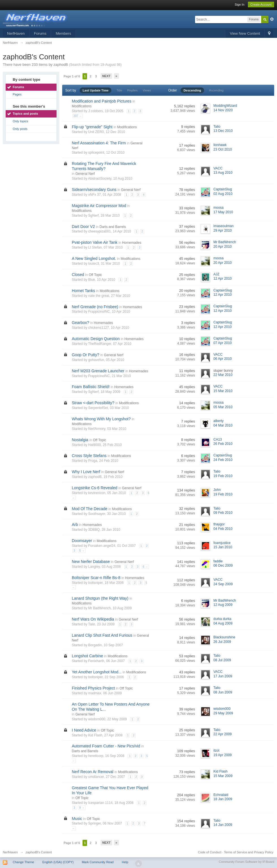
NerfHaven (16, 33)
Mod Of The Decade (90, 509)
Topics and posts (25, 114)
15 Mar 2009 (223, 776)
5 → (82, 551)
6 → (145, 567)
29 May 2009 (223, 713)
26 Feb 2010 (223, 444)
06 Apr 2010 (223, 359)
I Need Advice (84, 730)
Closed (78, 275)
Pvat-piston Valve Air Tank (95, 242)
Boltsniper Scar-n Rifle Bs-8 (96, 578)
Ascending (216, 90)
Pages (17, 94)
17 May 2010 (223, 212)
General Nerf (85, 174)
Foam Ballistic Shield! (91, 387)
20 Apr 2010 (223, 247)
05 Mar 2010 (223, 407)
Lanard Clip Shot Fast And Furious (102, 635)
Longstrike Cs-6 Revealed (95, 488)
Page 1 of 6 (72, 76)
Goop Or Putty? (86, 355)
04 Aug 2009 (223, 623)
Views (147, 90)
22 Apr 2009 (223, 734)
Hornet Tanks (83, 291)
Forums (40, 33)
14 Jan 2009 (223, 825)
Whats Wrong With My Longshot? (101, 419)
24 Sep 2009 (223, 584)
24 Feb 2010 (223, 460)
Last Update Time (96, 90)
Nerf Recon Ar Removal (93, 772)
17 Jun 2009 (223, 676)
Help (125, 862)
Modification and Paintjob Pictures (102, 101)
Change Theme (23, 862)
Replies (132, 90)
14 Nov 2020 (223, 110)
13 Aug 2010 (223, 173)
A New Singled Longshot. (94, 258)
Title (119, 90)
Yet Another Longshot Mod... (97, 672)
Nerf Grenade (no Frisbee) (95, 307)
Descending (192, 90)
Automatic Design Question (96, 339)
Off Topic (95, 275)
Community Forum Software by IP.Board (246, 862)
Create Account (261, 5)
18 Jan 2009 (223, 799)
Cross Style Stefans (89, 456)
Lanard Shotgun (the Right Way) (100, 598)
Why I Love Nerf (86, 472)
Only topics (20, 121)
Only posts (20, 129)
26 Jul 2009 (222, 642)
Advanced (272, 19)
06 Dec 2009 (223, 565)
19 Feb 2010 (223, 476)
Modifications (82, 106)
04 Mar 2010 (223, 425)
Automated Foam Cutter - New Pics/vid (106, 746)
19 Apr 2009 (223, 755)
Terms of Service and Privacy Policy (249, 852)
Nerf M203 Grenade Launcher (98, 371)
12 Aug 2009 (223, 605)
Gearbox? (80, 323)
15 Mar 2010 (223, 391)
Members (63, 33)
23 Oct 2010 (223, 149)
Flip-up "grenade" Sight (92, 127)
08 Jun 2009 (223, 692)
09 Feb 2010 (223, 513)
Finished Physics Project (93, 688)
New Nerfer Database (91, 562)
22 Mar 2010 (223, 375)
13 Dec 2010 (223, 131)
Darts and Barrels (113, 227)
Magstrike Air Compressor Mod (99, 206)
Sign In (239, 5)
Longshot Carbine (87, 656)
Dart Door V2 (83, 227)
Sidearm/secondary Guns (94, 190)
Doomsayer (82, 541)
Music (77, 819)
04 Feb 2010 (223, 529)
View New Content (245, 33)
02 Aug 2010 (223, 194)
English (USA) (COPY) (58, 862)
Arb (75, 525)
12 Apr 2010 (223, 279)
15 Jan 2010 (223, 547)
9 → (82, 808)
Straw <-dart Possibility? (93, 403)
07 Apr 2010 (223, 343)
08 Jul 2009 (222, 660)
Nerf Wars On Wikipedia (93, 619)
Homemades (132, 243)
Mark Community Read (98, 862)
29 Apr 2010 (223, 230)
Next (106, 76)
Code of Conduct (210, 852)
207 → (78, 116)
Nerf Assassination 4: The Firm (99, 143)
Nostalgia (80, 440)
